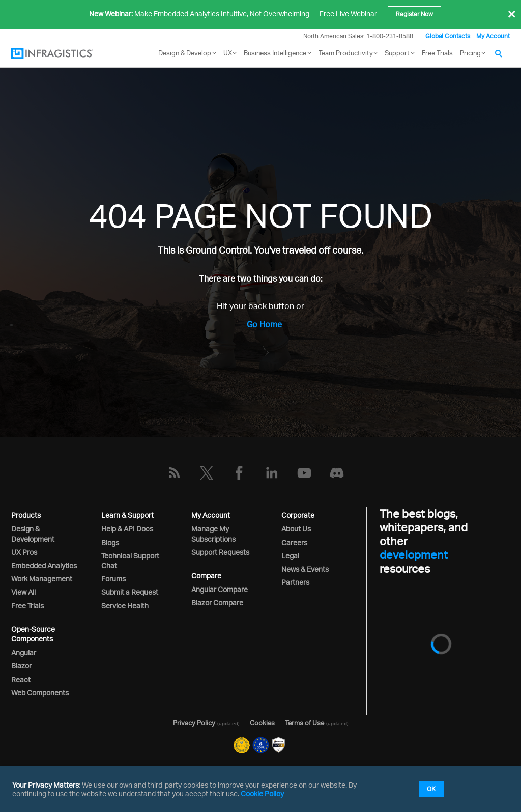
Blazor (21, 666)
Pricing (470, 53)
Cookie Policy (262, 793)
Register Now (414, 14)
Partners (295, 582)
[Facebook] (239, 473)
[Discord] (337, 473)
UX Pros (24, 552)
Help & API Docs (127, 529)
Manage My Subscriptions (213, 534)
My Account (493, 36)
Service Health (125, 606)
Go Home (264, 324)
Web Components (40, 693)
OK (431, 789)
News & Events (305, 569)
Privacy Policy (194, 723)
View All (23, 592)
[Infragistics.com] (62, 53)
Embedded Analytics (44, 565)
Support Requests (220, 552)
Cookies (262, 723)
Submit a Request (130, 592)
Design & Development (33, 534)
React (21, 679)
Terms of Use (305, 723)
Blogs (110, 542)
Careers (294, 542)
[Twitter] (207, 473)
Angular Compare (220, 589)
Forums (113, 579)
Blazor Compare (217, 603)
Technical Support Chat (130, 561)
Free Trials (437, 53)
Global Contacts (448, 36)
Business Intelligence (275, 53)
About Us (296, 529)
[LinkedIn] (272, 473)
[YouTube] (304, 473)
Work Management (42, 579)
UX (228, 53)
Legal (290, 556)
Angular (24, 652)
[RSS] (174, 473)
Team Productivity (346, 53)
